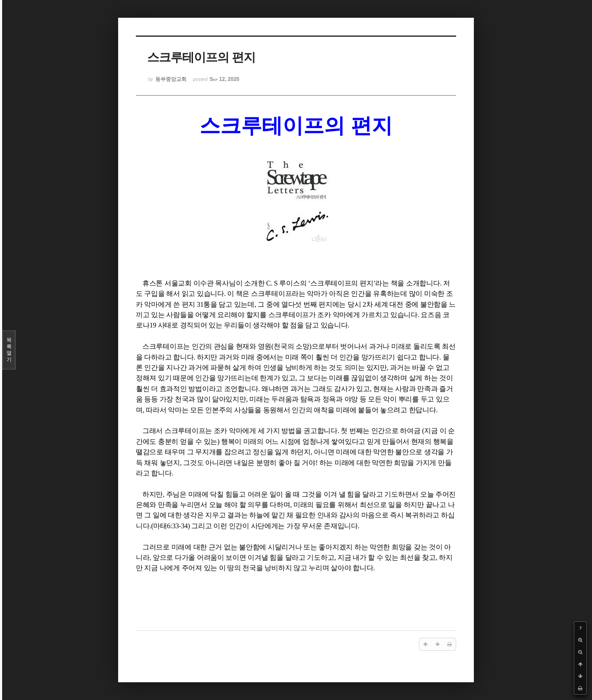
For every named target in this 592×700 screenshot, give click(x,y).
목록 (9, 350)
